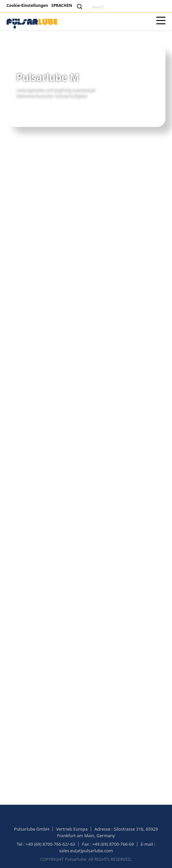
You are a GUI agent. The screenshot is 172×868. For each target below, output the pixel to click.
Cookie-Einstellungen (27, 5)
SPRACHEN (62, 5)
